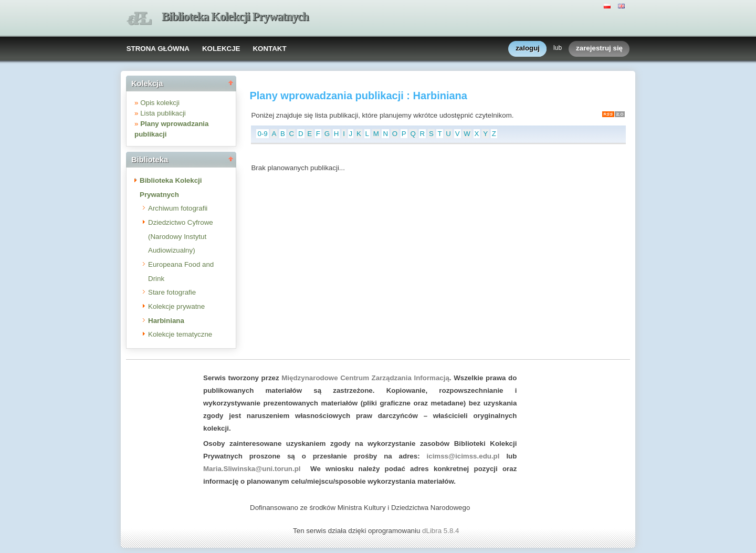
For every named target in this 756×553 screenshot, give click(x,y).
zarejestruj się (599, 49)
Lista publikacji (163, 113)
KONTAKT (269, 49)
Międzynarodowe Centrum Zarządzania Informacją (365, 378)
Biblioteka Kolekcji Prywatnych (235, 17)
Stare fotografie (172, 292)
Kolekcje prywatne (176, 306)
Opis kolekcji (160, 103)
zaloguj (528, 49)
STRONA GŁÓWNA (158, 49)
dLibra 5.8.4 (442, 531)
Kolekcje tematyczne (180, 334)
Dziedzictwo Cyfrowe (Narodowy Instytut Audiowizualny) (181, 236)
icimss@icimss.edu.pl (463, 456)
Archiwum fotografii (178, 208)
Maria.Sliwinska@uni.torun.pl (252, 469)
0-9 (262, 134)
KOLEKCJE (221, 49)
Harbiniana (166, 321)
